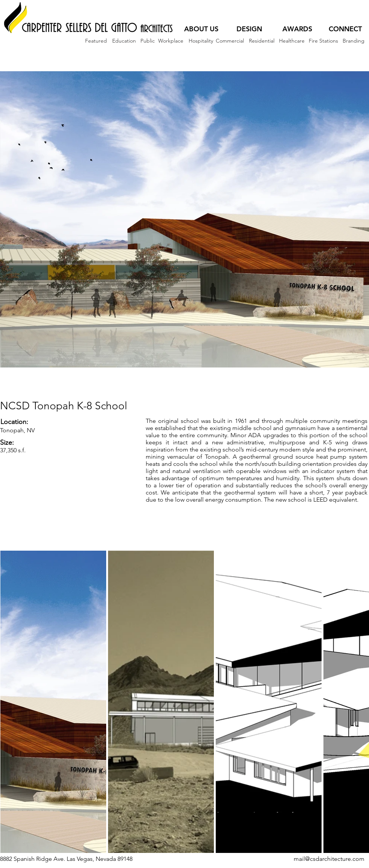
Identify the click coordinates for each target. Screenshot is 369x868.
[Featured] (96, 41)
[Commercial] (230, 41)
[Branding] (353, 41)
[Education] (124, 41)
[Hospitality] (201, 41)
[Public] (147, 41)
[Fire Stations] (323, 41)
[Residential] (262, 41)
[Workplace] (171, 41)
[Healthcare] (292, 41)
